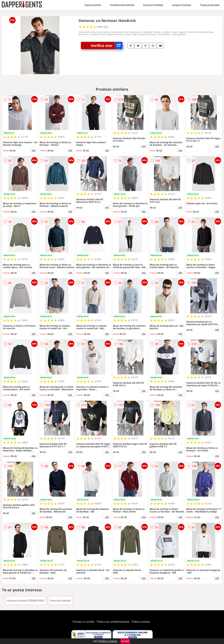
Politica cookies (141, 622)
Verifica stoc (107, 45)
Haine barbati (93, 5)
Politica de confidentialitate (113, 622)
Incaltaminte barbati (122, 5)
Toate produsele (210, 5)
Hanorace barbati (60, 601)
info (34, 150)
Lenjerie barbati (182, 5)
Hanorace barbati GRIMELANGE (26, 601)
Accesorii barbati (153, 5)
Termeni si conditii (83, 622)
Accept (125, 641)
